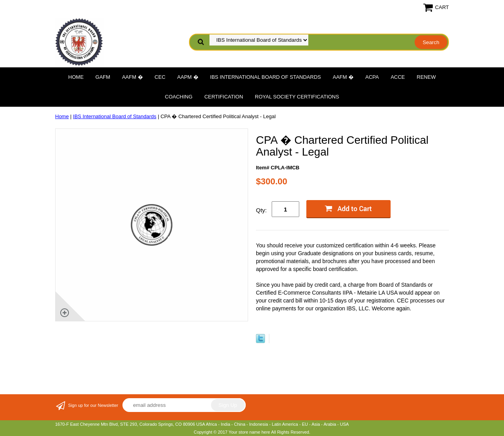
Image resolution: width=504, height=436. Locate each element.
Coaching (179, 97)
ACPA (372, 77)
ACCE (398, 77)
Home (76, 77)
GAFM (103, 77)
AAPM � (188, 77)
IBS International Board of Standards (266, 77)
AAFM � (132, 77)
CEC (160, 77)
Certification (224, 97)
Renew (426, 77)
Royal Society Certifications (297, 97)
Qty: (261, 210)
